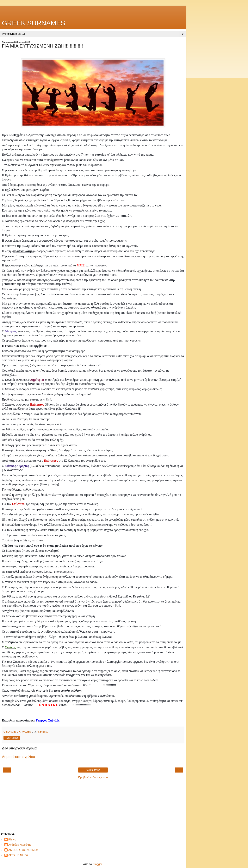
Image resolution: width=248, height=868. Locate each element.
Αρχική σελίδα (93, 770)
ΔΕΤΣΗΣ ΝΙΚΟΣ (18, 855)
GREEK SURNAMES (34, 23)
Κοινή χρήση (12, 738)
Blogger (97, 864)
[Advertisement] (93, 11)
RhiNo (12, 839)
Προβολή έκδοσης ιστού (93, 777)
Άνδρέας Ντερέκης (20, 845)
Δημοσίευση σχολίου (19, 757)
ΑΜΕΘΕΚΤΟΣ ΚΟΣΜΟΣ (23, 850)
